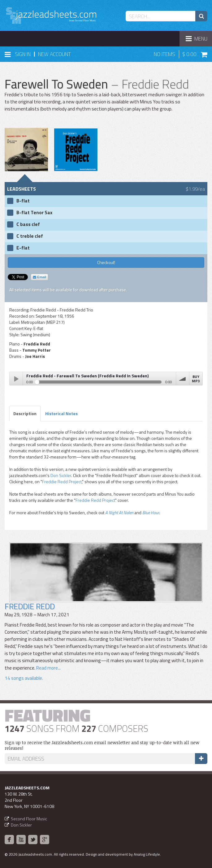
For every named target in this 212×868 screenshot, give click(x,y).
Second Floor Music (29, 819)
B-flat (23, 201)
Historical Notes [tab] (61, 413)
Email (39, 277)
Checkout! (106, 262)
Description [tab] (25, 413)
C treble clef (30, 236)
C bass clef (28, 224)
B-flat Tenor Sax (34, 213)
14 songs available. (24, 678)
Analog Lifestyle (147, 854)
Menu (199, 40)
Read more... (48, 668)
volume (183, 379)
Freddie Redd (30, 606)
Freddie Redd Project (62, 482)
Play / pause (16, 379)
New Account (54, 54)
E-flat (23, 248)
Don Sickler (61, 475)
